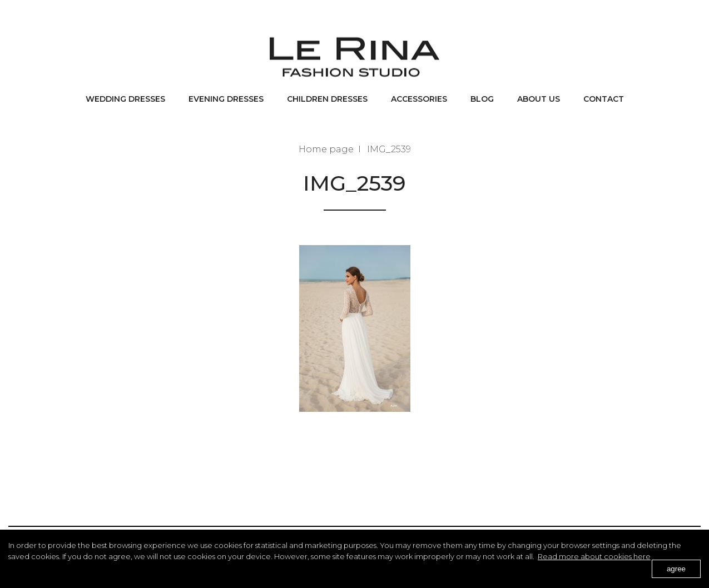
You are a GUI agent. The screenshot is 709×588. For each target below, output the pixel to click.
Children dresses (327, 99)
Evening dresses (226, 99)
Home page (326, 149)
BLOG (482, 99)
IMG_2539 (389, 149)
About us (539, 99)
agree (676, 569)
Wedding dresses (125, 99)
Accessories (419, 99)
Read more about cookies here (594, 556)
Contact (604, 99)
